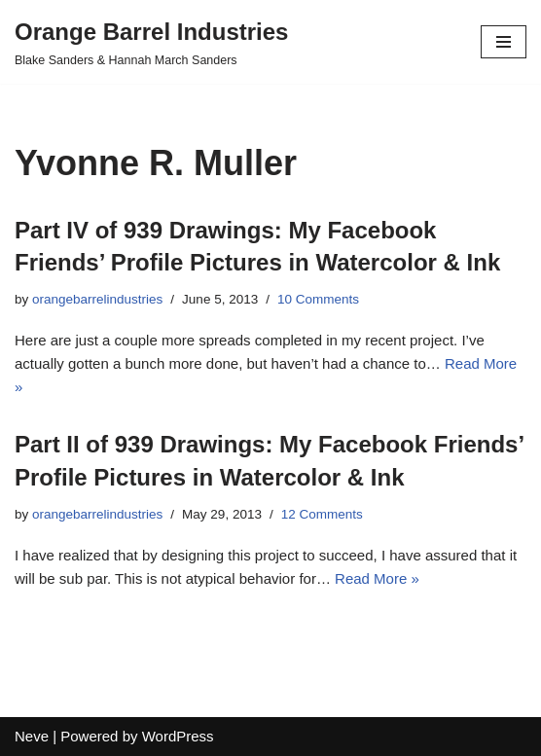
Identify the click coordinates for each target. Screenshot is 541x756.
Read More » (377, 578)
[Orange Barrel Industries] (151, 42)
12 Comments (322, 514)
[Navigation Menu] (504, 42)
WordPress (178, 736)
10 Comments (318, 299)
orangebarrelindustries (97, 299)
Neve (32, 736)
